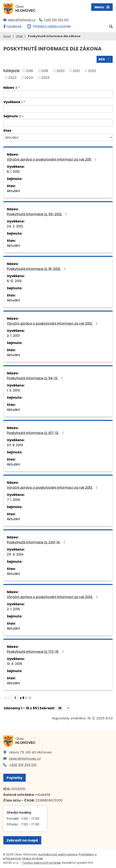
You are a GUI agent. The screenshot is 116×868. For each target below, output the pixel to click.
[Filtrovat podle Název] (58, 94)
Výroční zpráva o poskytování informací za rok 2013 (53, 487)
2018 (29, 71)
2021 (76, 71)
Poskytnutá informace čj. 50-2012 (38, 214)
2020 (60, 71)
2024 (29, 78)
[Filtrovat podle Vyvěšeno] (58, 109)
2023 (12, 78)
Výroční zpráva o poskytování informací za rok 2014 (53, 597)
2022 (92, 71)
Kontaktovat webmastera (58, 854)
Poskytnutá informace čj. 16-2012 (37, 269)
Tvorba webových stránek (41, 863)
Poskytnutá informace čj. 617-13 (36, 433)
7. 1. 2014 (13, 500)
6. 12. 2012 (14, 281)
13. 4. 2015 (15, 664)
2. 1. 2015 (13, 609)
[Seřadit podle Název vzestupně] (19, 87)
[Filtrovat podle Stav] (58, 137)
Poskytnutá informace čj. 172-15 (36, 652)
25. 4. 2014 (15, 554)
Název (10, 88)
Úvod (7, 36)
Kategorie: (12, 70)
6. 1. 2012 (13, 172)
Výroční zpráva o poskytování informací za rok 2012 (53, 323)
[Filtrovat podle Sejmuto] (58, 123)
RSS (105, 59)
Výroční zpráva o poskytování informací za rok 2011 (52, 159)
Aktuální (13, 191)
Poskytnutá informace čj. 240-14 (37, 542)
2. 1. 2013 (13, 336)
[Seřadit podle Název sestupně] (19, 88)
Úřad (19, 36)
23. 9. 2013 (15, 445)
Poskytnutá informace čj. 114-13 (36, 378)
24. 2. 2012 (15, 226)
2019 (45, 71)
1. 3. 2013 (13, 390)
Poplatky (15, 778)
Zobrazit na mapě (22, 840)
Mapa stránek (33, 859)
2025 (45, 78)
